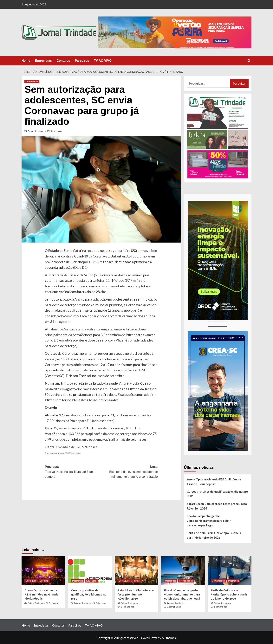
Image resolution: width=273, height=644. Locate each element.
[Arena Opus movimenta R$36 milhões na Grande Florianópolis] (43, 571)
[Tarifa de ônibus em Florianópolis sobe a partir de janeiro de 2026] (230, 571)
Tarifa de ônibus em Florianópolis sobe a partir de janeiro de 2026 (214, 535)
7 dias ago (54, 603)
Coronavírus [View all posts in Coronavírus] (32, 81)
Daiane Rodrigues (37, 131)
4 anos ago (56, 131)
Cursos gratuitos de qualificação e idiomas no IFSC (217, 494)
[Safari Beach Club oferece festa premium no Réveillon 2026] (136, 571)
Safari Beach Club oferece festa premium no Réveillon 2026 (217, 506)
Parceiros (82, 61)
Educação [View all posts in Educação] (91, 581)
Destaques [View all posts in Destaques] (31, 581)
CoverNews (149, 638)
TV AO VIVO (103, 61)
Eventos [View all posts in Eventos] (44, 581)
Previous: (73, 472)
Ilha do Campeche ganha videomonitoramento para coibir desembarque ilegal (209, 521)
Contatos (63, 61)
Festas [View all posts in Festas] (136, 581)
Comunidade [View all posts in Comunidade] (218, 581)
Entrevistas (43, 61)
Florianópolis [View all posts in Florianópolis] (186, 581)
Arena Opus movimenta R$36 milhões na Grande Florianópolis (214, 482)
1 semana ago (127, 607)
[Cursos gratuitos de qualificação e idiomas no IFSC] (90, 571)
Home (26, 61)
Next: (130, 472)
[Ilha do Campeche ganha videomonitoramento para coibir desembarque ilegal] (183, 571)
